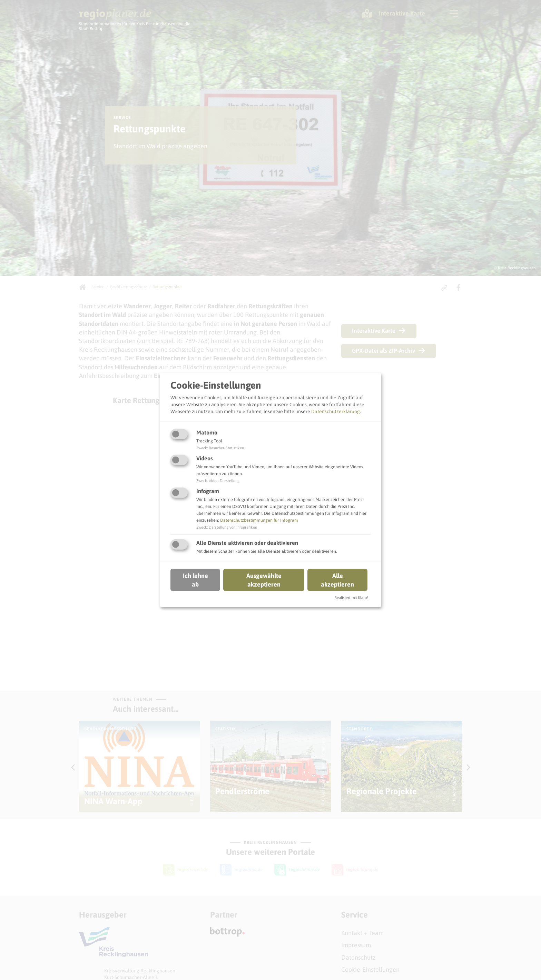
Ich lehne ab (195, 580)
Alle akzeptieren (337, 580)
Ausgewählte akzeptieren (264, 580)
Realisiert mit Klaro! (351, 598)
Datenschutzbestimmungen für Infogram (259, 520)
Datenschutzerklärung (336, 411)
